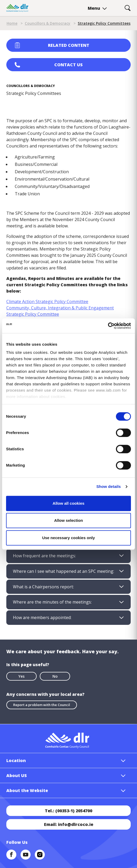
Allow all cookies (69, 503)
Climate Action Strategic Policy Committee (47, 302)
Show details (109, 486)
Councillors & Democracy (48, 23)
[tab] (68, 556)
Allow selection (68, 520)
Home (12, 23)
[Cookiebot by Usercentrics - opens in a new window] (108, 326)
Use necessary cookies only (68, 538)
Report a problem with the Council (42, 705)
